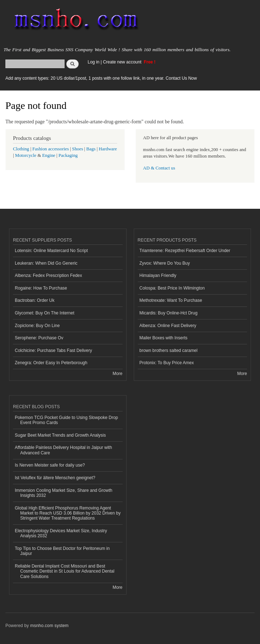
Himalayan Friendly (158, 275)
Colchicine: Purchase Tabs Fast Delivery (53, 350)
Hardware (108, 149)
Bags (91, 149)
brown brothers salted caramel (169, 350)
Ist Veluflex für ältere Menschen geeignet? (55, 478)
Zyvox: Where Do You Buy (165, 263)
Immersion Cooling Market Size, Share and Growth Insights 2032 (63, 493)
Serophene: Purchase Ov (39, 338)
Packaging (68, 155)
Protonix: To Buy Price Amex (167, 363)
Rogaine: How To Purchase (41, 288)
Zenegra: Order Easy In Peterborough (51, 363)
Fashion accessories (51, 149)
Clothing (21, 149)
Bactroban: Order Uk (35, 300)
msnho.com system (49, 626)
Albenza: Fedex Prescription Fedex (49, 275)
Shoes (78, 149)
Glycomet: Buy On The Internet (45, 313)
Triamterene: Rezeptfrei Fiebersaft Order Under (185, 251)
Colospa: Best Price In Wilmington (172, 288)
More (117, 374)
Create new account (123, 62)
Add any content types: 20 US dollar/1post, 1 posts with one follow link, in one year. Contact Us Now (101, 78)
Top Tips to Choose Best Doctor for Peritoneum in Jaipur (62, 551)
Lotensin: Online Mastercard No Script (51, 251)
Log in (94, 62)
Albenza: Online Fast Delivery (168, 326)
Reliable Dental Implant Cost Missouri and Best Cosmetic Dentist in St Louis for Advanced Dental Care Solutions (65, 571)
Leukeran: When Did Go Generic (46, 263)
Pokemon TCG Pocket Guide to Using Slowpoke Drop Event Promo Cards (66, 420)
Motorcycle (26, 155)
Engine (49, 155)
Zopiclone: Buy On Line (37, 326)
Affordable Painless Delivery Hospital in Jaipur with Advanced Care (63, 450)
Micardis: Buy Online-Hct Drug (169, 313)
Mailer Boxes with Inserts (164, 338)
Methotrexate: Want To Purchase (171, 300)
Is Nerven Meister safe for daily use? (50, 465)
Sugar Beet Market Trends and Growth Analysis (60, 435)
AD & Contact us (159, 168)
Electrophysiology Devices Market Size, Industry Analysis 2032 (61, 533)
